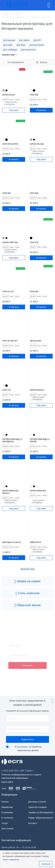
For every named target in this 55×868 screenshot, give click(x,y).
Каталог (5, 802)
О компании (7, 812)
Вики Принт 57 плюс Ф (12, 542)
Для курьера (9, 40)
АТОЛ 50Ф (34, 292)
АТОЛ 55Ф (34, 95)
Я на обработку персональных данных (28, 749)
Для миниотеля (28, 50)
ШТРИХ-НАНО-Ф (37, 390)
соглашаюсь (23, 747)
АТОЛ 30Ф (7, 193)
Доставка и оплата (37, 802)
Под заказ (14, 110)
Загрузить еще (27, 569)
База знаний (7, 829)
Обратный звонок (27, 605)
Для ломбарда (10, 50)
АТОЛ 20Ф (34, 193)
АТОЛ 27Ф (34, 242)
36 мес (17, 100)
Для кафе (8, 45)
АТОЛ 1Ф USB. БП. (10, 341)
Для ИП (37, 40)
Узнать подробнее (11, 860)
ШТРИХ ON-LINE (37, 144)
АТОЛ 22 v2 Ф (8, 292)
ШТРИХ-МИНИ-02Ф (38, 491)
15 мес (11, 100)
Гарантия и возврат (38, 807)
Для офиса (24, 40)
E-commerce (7, 818)
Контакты (33, 823)
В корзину (41, 110)
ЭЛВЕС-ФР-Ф (35, 542)
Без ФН (5, 100)
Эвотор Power (36, 341)
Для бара (21, 45)
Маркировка (7, 807)
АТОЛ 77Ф (7, 390)
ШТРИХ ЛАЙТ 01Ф (10, 242)
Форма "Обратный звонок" (41, 818)
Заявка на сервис (27, 582)
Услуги (5, 823)
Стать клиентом (28, 593)
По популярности (16, 62)
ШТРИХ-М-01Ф (8, 95)
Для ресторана (37, 45)
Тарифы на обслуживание (41, 812)
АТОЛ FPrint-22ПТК (10, 144)
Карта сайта (7, 782)
